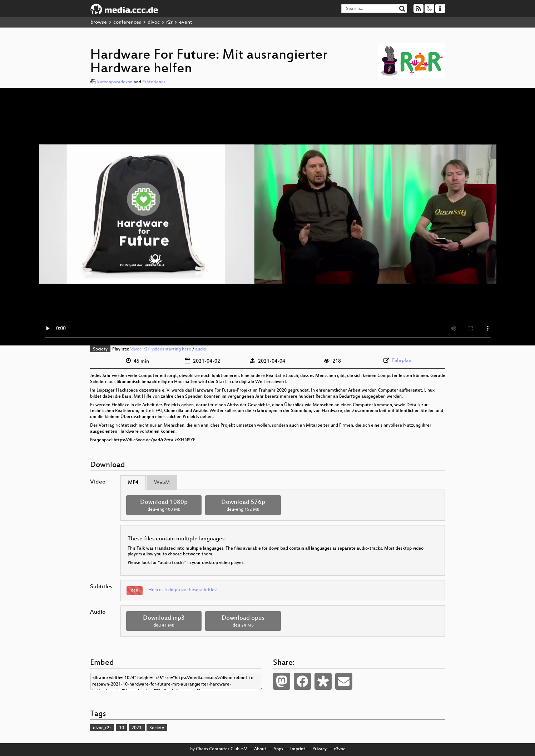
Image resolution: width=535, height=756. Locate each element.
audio (201, 349)
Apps (278, 749)
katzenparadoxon (115, 82)
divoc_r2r (102, 728)
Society (100, 349)
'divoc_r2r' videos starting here (161, 349)
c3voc (340, 749)
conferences (127, 22)
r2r (169, 22)
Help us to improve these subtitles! (183, 590)
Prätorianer (154, 82)
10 (122, 728)
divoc (154, 22)
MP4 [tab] (133, 483)
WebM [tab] (162, 483)
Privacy (319, 749)
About (260, 749)
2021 (137, 728)
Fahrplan (402, 361)
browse (99, 22)
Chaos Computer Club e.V (221, 749)
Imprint (298, 749)
